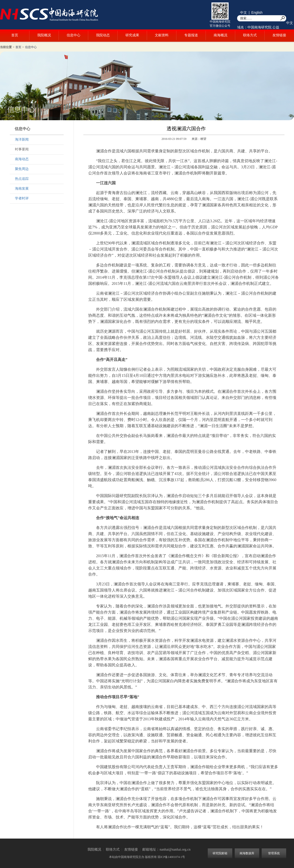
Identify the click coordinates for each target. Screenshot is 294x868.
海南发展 (22, 189)
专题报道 (191, 35)
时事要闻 (22, 149)
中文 (244, 13)
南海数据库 (247, 853)
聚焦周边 (22, 169)
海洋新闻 (22, 139)
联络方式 (250, 35)
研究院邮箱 (220, 853)
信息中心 (73, 35)
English (257, 13)
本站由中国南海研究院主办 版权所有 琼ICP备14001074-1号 (147, 857)
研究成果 (132, 35)
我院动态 (103, 35)
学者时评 (22, 198)
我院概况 (44, 35)
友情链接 (279, 35)
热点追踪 (22, 179)
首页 (15, 35)
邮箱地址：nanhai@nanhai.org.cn (166, 849)
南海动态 (22, 159)
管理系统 (274, 853)
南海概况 (220, 35)
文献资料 (162, 35)
